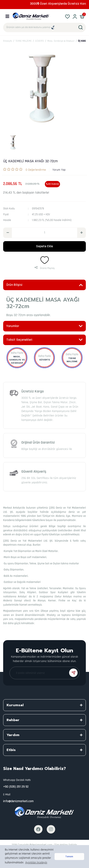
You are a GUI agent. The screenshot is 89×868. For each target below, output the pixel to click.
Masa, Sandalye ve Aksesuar (17, 360)
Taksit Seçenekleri (19, 340)
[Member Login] (75, 16)
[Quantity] (44, 233)
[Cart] (82, 16)
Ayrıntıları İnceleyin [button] (36, 863)
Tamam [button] (69, 857)
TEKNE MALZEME (72, 360)
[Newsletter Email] (44, 673)
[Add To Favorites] (45, 260)
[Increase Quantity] (81, 233)
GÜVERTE (44, 360)
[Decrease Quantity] (8, 233)
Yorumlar (13, 326)
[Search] (44, 27)
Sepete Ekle (44, 246)
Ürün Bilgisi (14, 285)
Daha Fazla (17, 353)
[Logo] (31, 16)
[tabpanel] (14, 142)
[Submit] (73, 673)
